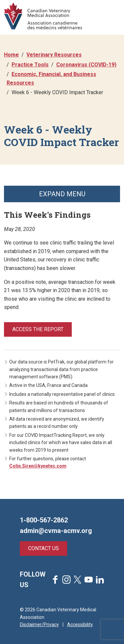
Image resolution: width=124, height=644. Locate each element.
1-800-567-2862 (44, 520)
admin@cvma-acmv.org (56, 531)
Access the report (38, 329)
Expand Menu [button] (62, 194)
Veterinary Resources (54, 55)
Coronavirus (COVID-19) (86, 65)
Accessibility (80, 625)
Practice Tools (30, 65)
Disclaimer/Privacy (39, 625)
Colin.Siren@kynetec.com (38, 466)
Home (11, 55)
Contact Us (43, 548)
